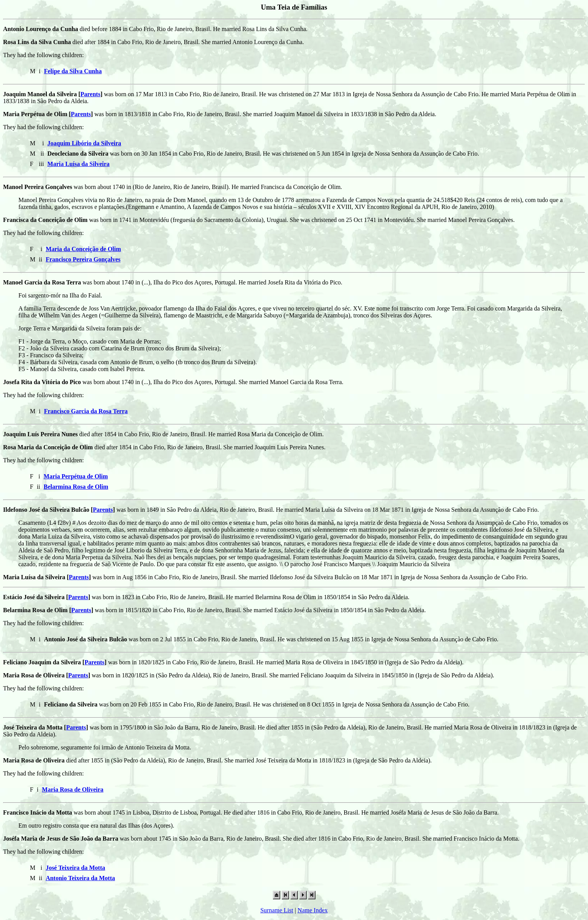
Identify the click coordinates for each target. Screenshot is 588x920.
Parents (90, 94)
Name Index (313, 910)
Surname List (277, 910)
